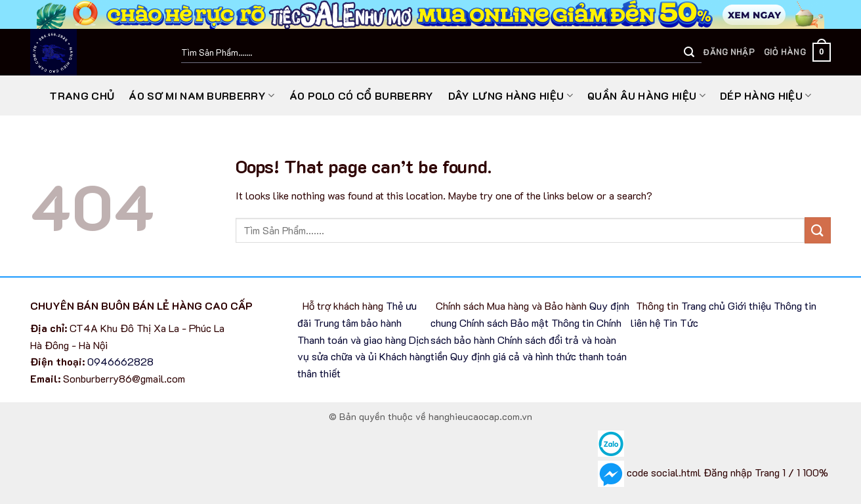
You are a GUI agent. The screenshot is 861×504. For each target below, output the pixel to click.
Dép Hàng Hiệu (766, 95)
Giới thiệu (749, 305)
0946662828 (120, 361)
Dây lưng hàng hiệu (511, 95)
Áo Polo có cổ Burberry (362, 95)
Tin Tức (682, 323)
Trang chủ (82, 95)
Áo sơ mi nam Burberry (201, 95)
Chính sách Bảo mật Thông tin (527, 323)
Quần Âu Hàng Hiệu (646, 95)
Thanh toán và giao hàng (352, 340)
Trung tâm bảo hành (358, 323)
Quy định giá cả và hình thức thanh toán (538, 356)
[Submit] (689, 52)
